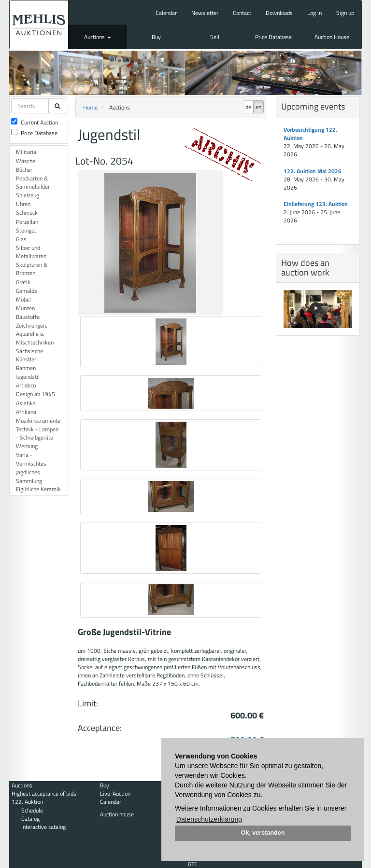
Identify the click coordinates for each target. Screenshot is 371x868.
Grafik (23, 282)
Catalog (30, 819)
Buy (156, 37)
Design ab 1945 (36, 394)
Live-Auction (115, 793)
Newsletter (205, 13)
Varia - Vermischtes (31, 459)
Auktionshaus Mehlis (39, 25)
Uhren (23, 204)
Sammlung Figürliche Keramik (38, 485)
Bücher (24, 170)
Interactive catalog (43, 827)
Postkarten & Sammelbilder (33, 182)
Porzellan (27, 222)
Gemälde (27, 291)
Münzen (25, 308)
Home (90, 107)
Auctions (98, 37)
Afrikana (26, 412)
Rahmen (26, 368)
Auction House (332, 37)
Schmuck (27, 213)
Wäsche (26, 161)
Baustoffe (28, 317)
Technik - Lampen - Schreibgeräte (37, 433)
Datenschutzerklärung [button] (209, 819)
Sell (215, 37)
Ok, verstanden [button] (263, 833)
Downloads (279, 13)
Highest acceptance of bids (44, 793)
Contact (242, 13)
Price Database (273, 37)
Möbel (23, 299)
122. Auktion (27, 802)
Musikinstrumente (38, 420)
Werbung (27, 446)
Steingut (26, 230)
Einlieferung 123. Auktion (316, 204)
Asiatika (26, 403)
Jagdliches (28, 472)
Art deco (26, 385)
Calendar (166, 13)
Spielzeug (28, 195)
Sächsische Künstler (29, 355)
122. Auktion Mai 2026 (313, 171)
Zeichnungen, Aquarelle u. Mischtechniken (35, 334)
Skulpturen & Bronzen (32, 269)
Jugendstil (28, 377)
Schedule (32, 810)
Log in (314, 13)
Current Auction (35, 122)
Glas (21, 239)
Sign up (345, 13)
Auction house (117, 814)
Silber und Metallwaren (31, 252)
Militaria (26, 152)
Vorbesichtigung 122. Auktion (310, 134)
